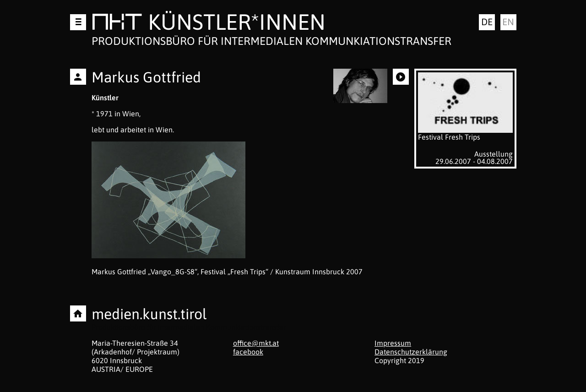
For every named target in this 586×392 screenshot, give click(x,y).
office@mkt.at (256, 343)
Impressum (393, 343)
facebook (248, 352)
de (487, 22)
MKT (117, 24)
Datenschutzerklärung (411, 352)
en (508, 22)
